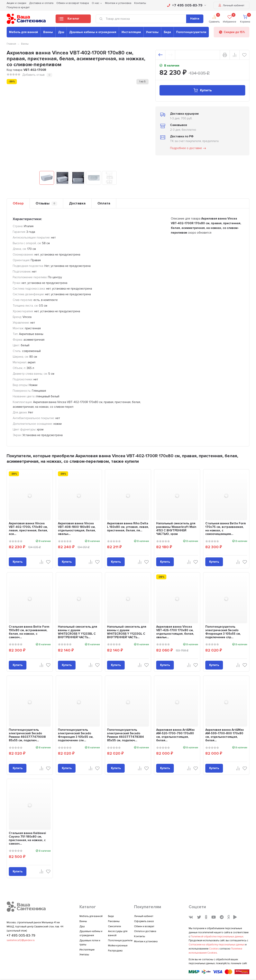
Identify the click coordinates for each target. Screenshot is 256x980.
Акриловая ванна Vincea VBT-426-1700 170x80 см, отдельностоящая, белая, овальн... (175, 632)
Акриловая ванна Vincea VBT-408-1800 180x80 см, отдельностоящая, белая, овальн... (77, 529)
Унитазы (152, 32)
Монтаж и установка (146, 941)
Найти (195, 19)
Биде (167, 32)
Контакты (140, 936)
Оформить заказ (144, 921)
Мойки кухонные (118, 946)
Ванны (48, 32)
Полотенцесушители (191, 32)
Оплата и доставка (145, 931)
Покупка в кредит (18, 7)
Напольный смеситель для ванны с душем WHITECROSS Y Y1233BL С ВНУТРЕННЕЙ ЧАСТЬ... (78, 632)
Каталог (69, 20)
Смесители (114, 926)
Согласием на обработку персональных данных (217, 945)
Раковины (114, 921)
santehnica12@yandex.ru (21, 940)
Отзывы (46, 203)
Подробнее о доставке (188, 148)
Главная (11, 44)
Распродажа (115, 951)
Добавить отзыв (33, 75)
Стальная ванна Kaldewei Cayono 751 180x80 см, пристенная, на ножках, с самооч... (27, 838)
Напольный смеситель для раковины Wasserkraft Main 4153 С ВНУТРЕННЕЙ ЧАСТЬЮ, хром (176, 529)
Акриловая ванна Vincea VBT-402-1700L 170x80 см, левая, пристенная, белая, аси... (28, 529)
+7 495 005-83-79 (187, 5)
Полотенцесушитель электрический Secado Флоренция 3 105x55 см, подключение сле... (76, 735)
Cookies (214, 949)
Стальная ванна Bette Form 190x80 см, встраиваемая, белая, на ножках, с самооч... (29, 632)
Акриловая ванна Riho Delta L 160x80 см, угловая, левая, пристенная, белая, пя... (128, 527)
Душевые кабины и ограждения (93, 32)
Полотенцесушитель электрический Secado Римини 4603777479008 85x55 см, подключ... (27, 735)
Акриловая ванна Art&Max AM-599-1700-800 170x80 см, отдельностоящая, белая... (225, 735)
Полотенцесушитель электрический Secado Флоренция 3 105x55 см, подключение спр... (223, 632)
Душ (61, 32)
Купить (202, 90)
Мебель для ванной (23, 32)
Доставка (77, 203)
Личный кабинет (231, 5)
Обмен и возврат (144, 926)
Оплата (104, 203)
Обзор (18, 203)
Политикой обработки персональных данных (217, 937)
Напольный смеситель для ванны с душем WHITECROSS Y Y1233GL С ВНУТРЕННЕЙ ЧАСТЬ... (127, 632)
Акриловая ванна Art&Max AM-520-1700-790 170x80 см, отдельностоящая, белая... (175, 735)
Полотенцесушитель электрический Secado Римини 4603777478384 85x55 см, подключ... (125, 735)
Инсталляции (131, 32)
